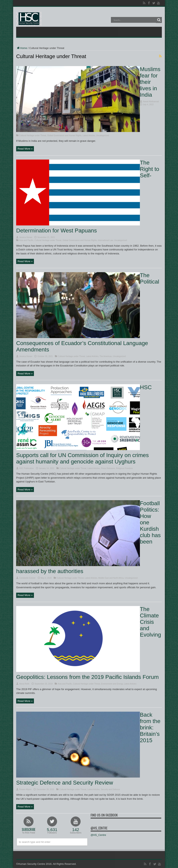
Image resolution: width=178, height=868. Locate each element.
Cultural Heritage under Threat (33, 135)
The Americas (106, 356)
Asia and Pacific (26, 240)
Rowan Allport (25, 789)
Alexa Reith (24, 684)
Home (22, 48)
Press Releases (108, 468)
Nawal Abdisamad (151, 102)
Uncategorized (103, 135)
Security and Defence (110, 789)
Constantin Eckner (27, 578)
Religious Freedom (125, 468)
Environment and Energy (112, 684)
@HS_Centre (99, 828)
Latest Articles (89, 135)
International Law (106, 240)
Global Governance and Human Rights (64, 135)
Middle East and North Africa (111, 578)
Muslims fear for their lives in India (150, 82)
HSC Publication (26, 468)
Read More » (25, 149)
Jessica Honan (26, 237)
